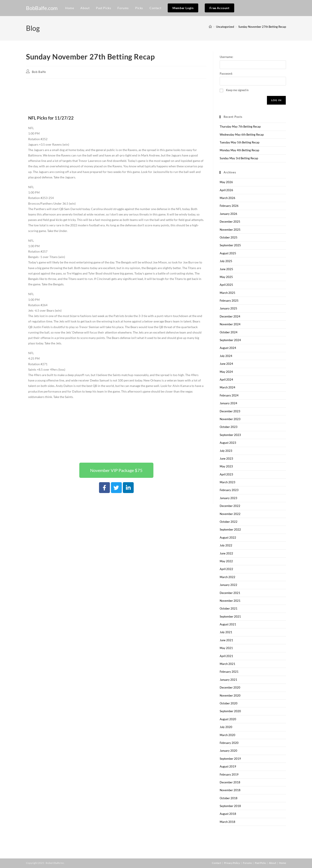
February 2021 (229, 672)
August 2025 (228, 253)
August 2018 (228, 814)
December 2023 (230, 411)
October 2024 (229, 332)
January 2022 (228, 585)
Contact (216, 863)
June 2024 (226, 364)
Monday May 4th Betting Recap (239, 150)
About (272, 863)
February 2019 (229, 774)
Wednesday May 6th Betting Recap (242, 135)
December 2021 (230, 593)
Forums (247, 863)
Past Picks (260, 863)
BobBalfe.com (42, 8)
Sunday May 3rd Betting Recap (239, 158)
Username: (226, 57)
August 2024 (228, 348)
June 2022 (226, 553)
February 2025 (229, 301)
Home (283, 863)
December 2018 (230, 782)
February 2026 (229, 206)
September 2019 (230, 759)
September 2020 (230, 711)
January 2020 (228, 751)
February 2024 (229, 395)
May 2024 (226, 372)
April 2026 (226, 190)
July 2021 (226, 632)
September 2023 (230, 435)
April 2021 (226, 656)
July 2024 (226, 356)
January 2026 (228, 214)
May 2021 (226, 648)
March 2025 (227, 293)
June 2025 (226, 269)
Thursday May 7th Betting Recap (240, 127)
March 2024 (227, 387)
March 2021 (227, 664)
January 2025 (228, 308)
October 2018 (229, 798)
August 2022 (228, 538)
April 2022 (226, 569)
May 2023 (226, 466)
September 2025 (230, 245)
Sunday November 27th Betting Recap (262, 27)
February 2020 (229, 743)
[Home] (210, 27)
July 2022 (226, 545)
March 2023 (227, 482)
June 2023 (226, 459)
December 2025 (230, 222)
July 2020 (226, 727)
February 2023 (229, 490)
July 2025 (226, 261)
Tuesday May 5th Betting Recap (240, 142)
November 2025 (230, 230)
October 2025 (229, 237)
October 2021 (229, 608)
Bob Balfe (39, 72)
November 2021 (230, 601)
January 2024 (228, 403)
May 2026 (226, 182)
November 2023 (230, 419)
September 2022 (230, 529)
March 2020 (227, 735)
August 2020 (228, 719)
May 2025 (226, 277)
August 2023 (228, 443)
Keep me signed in (237, 90)
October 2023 (229, 427)
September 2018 (230, 806)
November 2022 (230, 514)
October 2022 (229, 522)
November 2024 (230, 324)
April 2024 (226, 380)
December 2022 (230, 506)
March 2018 (227, 822)
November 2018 (230, 790)
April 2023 (226, 474)
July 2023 (226, 451)
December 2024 (230, 316)
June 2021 (226, 640)
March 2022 (227, 577)
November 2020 (230, 695)
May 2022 (226, 561)
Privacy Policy (232, 863)
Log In (276, 100)
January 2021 (228, 680)
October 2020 (229, 703)
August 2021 (228, 624)
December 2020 (230, 687)
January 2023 (228, 498)
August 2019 (228, 766)
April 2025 (226, 285)
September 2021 (230, 616)
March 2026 (227, 198)
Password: (226, 74)
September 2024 (230, 340)
